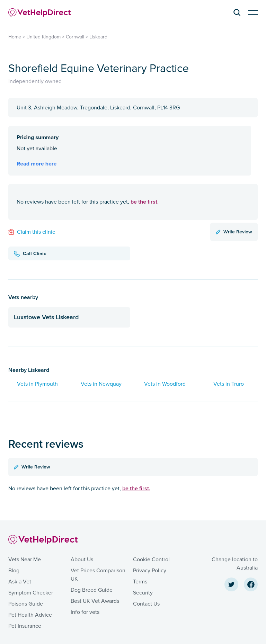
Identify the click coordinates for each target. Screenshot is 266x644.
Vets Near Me (25, 560)
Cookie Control (151, 560)
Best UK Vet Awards (95, 601)
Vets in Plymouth (37, 384)
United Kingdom (43, 37)
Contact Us (146, 604)
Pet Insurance (25, 626)
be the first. (145, 202)
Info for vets (85, 612)
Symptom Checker (31, 593)
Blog (14, 571)
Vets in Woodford (165, 384)
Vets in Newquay (101, 384)
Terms (140, 582)
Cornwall (75, 37)
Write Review (234, 232)
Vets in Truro (229, 384)
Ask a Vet (20, 582)
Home (15, 37)
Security (143, 593)
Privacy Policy (150, 571)
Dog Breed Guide (92, 590)
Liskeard (98, 37)
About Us (82, 560)
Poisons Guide (26, 604)
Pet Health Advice (30, 615)
